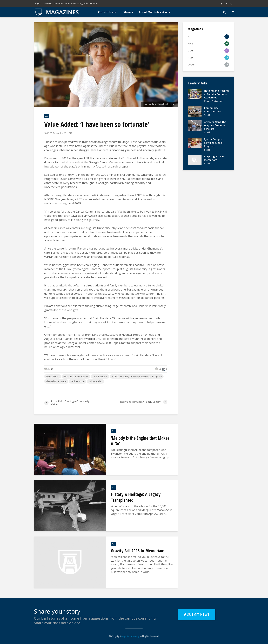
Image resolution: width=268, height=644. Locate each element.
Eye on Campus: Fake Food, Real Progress (214, 143)
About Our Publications (154, 12)
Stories (128, 12)
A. (47, 116)
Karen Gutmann (214, 101)
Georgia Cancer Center (76, 376)
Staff (46, 133)
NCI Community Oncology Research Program (137, 376)
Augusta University (43, 4)
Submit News (196, 614)
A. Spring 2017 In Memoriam (214, 158)
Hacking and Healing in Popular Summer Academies (216, 94)
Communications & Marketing (68, 4)
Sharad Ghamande (56, 381)
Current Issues (108, 12)
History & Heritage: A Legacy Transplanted (136, 497)
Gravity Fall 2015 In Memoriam (138, 551)
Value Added (96, 381)
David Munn (53, 376)
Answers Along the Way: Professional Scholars (215, 125)
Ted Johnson (78, 381)
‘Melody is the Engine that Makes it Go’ (140, 441)
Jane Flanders (100, 376)
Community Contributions (212, 110)
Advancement (91, 4)
